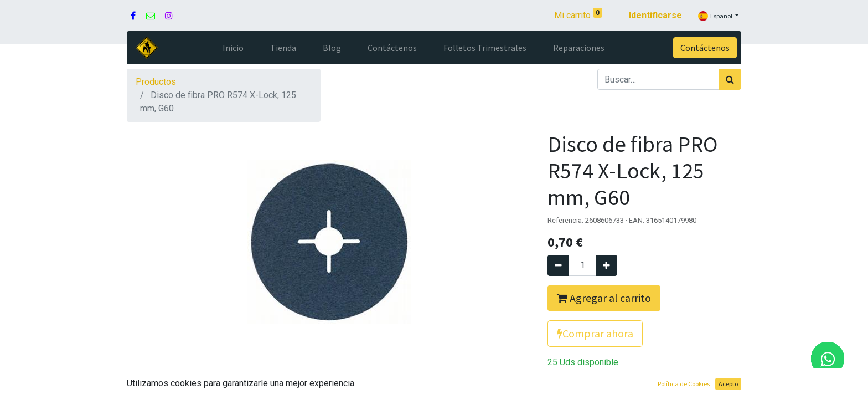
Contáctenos (705, 48)
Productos (156, 82)
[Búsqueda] (730, 79)
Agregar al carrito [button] (604, 298)
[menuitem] (233, 48)
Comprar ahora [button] (595, 333)
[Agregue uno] (606, 265)
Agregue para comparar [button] (604, 388)
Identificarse (655, 15)
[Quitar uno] (558, 265)
